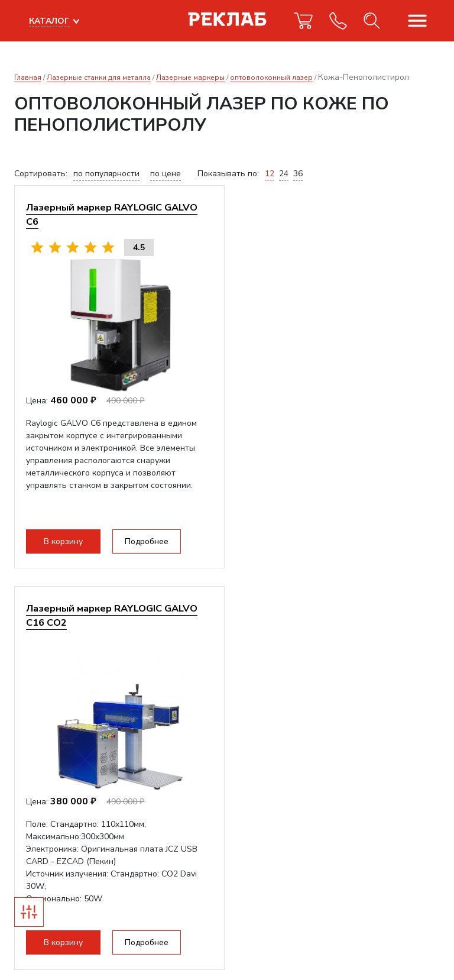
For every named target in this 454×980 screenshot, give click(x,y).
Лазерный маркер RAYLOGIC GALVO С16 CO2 (334, 214)
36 (298, 174)
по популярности (106, 174)
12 (270, 174)
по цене (166, 174)
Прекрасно (53, 944)
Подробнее (147, 541)
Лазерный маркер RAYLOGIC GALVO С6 (112, 214)
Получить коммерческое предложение (108, 618)
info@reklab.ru (42, 831)
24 (284, 174)
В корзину (64, 541)
